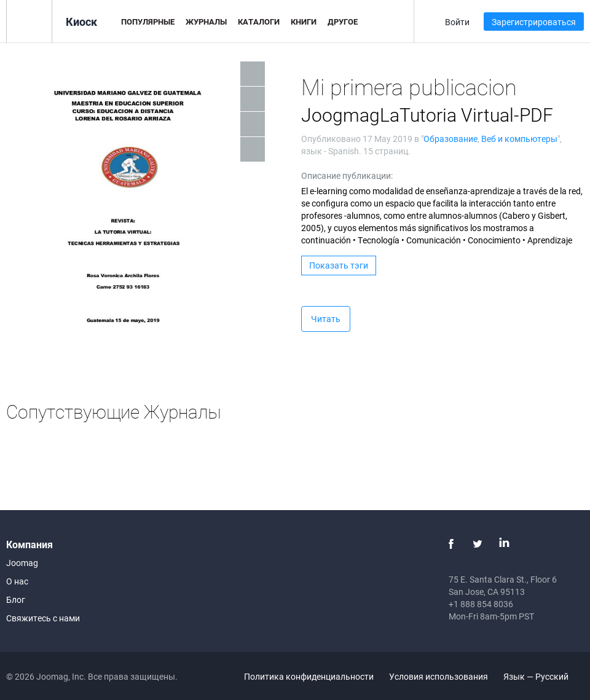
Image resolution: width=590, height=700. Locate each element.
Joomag (22, 563)
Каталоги (259, 22)
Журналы (206, 22)
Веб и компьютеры (519, 139)
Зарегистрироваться (534, 22)
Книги (304, 22)
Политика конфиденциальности (309, 676)
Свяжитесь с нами (43, 618)
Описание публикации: (347, 175)
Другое (343, 22)
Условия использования (439, 676)
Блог (16, 600)
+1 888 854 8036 (481, 604)
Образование (450, 139)
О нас (17, 581)
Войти (457, 22)
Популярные (148, 22)
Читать (326, 319)
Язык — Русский (543, 676)
